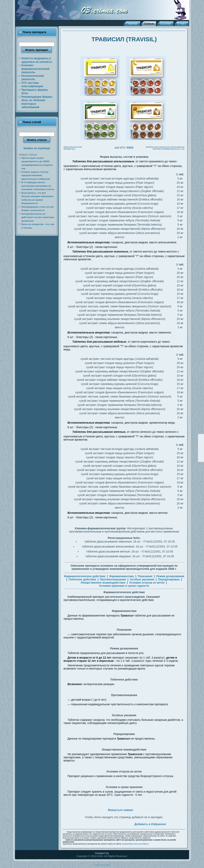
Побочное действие (82, 579)
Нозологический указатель (33, 78)
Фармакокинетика (122, 576)
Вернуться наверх (121, 810)
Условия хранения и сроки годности (124, 586)
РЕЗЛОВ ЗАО (69, 149)
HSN (107, 865)
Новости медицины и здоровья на (37, 60)
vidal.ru (146, 844)
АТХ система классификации (32, 85)
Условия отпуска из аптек (147, 583)
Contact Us (102, 853)
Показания (145, 576)
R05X (130, 148)
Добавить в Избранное (150, 824)
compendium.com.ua (131, 844)
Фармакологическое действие (85, 576)
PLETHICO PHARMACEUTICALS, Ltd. (169, 149)
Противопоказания (113, 579)
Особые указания (142, 579)
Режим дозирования (170, 576)
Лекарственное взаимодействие (103, 583)
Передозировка (169, 579)
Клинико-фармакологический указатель (35, 69)
